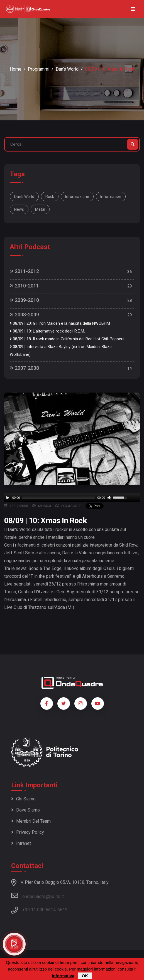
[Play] (8, 498)
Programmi (39, 69)
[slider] (59, 498)
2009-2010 (24, 300)
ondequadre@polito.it (37, 895)
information (111, 197)
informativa (63, 976)
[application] (72, 498)
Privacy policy (28, 832)
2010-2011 (24, 286)
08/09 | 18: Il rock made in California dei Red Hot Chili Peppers (67, 339)
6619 (62, 910)
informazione (77, 197)
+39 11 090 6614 (39, 910)
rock (50, 197)
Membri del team (31, 821)
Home (16, 69)
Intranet (21, 843)
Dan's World (67, 69)
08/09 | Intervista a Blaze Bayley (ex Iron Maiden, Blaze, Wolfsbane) (61, 351)
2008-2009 (24, 315)
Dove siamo (25, 810)
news (19, 209)
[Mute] (109, 498)
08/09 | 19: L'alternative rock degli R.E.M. (47, 331)
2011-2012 (24, 271)
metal (40, 209)
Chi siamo (23, 799)
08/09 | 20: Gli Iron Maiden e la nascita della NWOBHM (60, 323)
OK (85, 976)
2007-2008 (24, 368)
